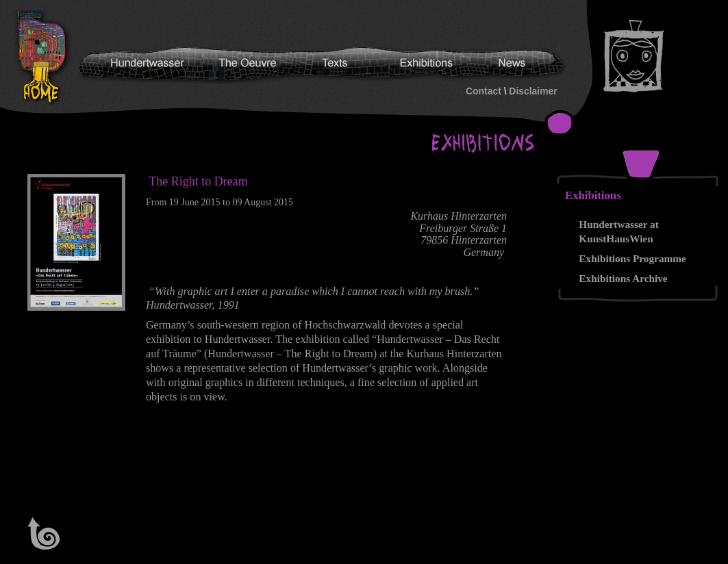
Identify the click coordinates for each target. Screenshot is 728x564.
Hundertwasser (45, 57)
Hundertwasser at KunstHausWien (619, 231)
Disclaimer (533, 91)
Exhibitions (593, 195)
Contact (484, 91)
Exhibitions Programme (632, 258)
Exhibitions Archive (623, 278)
